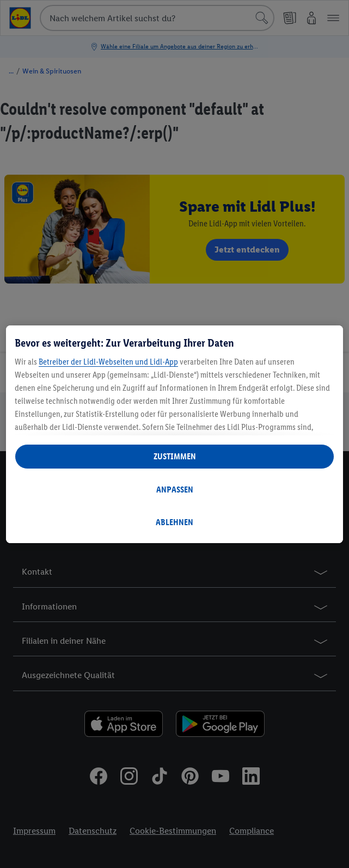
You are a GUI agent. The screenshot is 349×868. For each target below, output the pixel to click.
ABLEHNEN (174, 522)
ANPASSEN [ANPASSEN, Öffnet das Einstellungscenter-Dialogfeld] (175, 490)
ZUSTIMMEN (175, 456)
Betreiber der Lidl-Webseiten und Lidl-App (108, 362)
